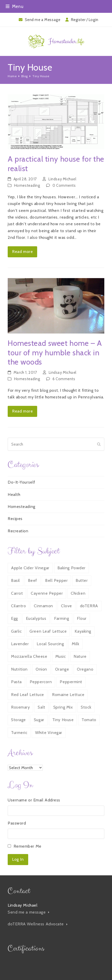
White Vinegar (49, 733)
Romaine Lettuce (68, 695)
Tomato (89, 720)
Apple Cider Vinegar (30, 568)
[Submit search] (99, 444)
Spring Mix (63, 707)
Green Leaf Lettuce (48, 631)
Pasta (16, 682)
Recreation (18, 531)
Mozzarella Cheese (29, 656)
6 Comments (64, 379)
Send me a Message (43, 20)
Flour (82, 618)
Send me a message (28, 912)
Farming (62, 618)
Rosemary (20, 707)
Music (61, 656)
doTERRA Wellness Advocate (38, 924)
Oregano (85, 669)
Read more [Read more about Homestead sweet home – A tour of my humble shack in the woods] (22, 411)
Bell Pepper (56, 580)
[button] (14, 6)
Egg (14, 618)
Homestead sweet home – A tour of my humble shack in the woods (55, 353)
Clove (67, 606)
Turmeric (19, 733)
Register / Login (85, 20)
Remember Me (28, 846)
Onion (41, 669)
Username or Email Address (34, 800)
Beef (33, 580)
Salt (41, 707)
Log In (18, 859)
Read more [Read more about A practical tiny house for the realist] (22, 252)
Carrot (17, 593)
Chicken (78, 593)
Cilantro (18, 606)
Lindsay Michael (62, 179)
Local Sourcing (50, 644)
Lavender (20, 644)
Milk (75, 644)
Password (17, 823)
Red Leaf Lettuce (28, 695)
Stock (86, 707)
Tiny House (63, 720)
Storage (18, 720)
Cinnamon (43, 606)
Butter (82, 580)
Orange (62, 669)
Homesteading (27, 185)
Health (14, 494)
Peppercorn (41, 682)
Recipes (15, 519)
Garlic (16, 631)
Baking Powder (72, 568)
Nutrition (19, 669)
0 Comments (64, 185)
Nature (80, 656)
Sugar (39, 720)
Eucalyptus (36, 618)
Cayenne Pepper (47, 593)
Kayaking (83, 631)
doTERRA (89, 606)
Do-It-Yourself (22, 482)
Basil (16, 580)
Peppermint (71, 682)
